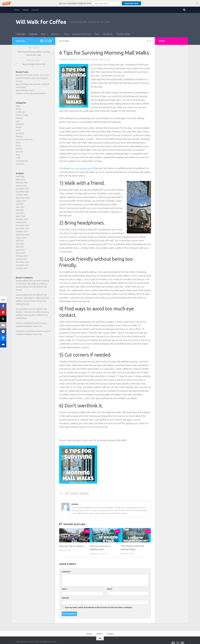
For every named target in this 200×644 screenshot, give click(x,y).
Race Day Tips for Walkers (72, 546)
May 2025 (20, 210)
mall (67, 493)
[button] (100, 3)
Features (33, 34)
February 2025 (22, 219)
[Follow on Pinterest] (50, 41)
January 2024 (21, 259)
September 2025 (23, 198)
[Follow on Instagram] (46, 41)
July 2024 (20, 241)
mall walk (74, 493)
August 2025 (21, 201)
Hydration (20, 124)
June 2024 (20, 244)
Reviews (55, 34)
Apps (18, 106)
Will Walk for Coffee (41, 22)
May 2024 (20, 247)
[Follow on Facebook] (42, 41)
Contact (35, 10)
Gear (18, 121)
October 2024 (22, 231)
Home (17, 10)
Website (65, 598)
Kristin (65, 60)
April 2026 (20, 176)
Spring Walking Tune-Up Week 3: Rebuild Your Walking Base (32, 315)
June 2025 (20, 207)
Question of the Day (82, 34)
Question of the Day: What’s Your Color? (32, 75)
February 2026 (22, 183)
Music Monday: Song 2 (25, 90)
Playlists (19, 136)
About (26, 10)
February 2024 (22, 256)
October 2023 (22, 268)
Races (97, 34)
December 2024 (22, 225)
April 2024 (20, 250)
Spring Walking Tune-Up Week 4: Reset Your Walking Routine (32, 301)
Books (18, 109)
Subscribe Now (131, 3)
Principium (20, 331)
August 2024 (21, 238)
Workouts (20, 164)
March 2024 (21, 253)
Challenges (21, 34)
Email (110, 589)
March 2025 (21, 216)
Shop (67, 34)
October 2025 (22, 195)
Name (65, 589)
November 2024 (22, 228)
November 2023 (22, 265)
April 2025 (20, 213)
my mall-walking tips (81, 168)
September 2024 (23, 235)
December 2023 (22, 262)
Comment (67, 571)
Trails (18, 158)
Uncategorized (22, 161)
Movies (19, 127)
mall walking (84, 493)
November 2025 (22, 192)
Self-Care (20, 152)
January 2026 (21, 186)
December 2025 (22, 189)
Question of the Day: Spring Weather (31, 93)
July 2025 (20, 204)
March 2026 (21, 179)
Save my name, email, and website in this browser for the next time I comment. (99, 607)
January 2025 (21, 222)
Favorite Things (123, 34)
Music (43, 34)
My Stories (108, 34)
